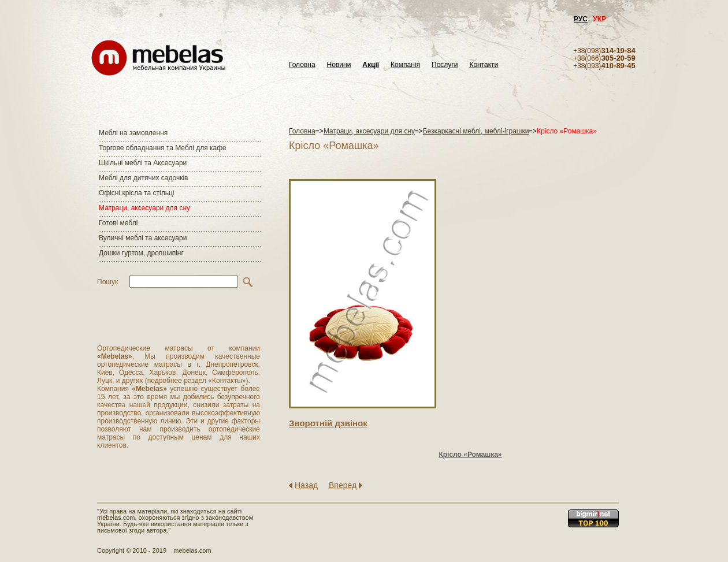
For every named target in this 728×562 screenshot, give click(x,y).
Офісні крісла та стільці (136, 193)
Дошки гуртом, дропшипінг (141, 253)
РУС (581, 19)
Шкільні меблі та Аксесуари (143, 163)
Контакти (484, 65)
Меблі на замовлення (133, 133)
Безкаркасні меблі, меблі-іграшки (476, 131)
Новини (339, 65)
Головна (302, 65)
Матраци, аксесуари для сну (144, 208)
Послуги (445, 65)
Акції (371, 65)
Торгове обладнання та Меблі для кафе (163, 148)
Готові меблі (118, 223)
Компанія (405, 65)
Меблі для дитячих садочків (143, 178)
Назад (306, 485)
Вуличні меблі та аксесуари (143, 238)
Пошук (107, 282)
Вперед (343, 485)
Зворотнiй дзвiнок (328, 423)
